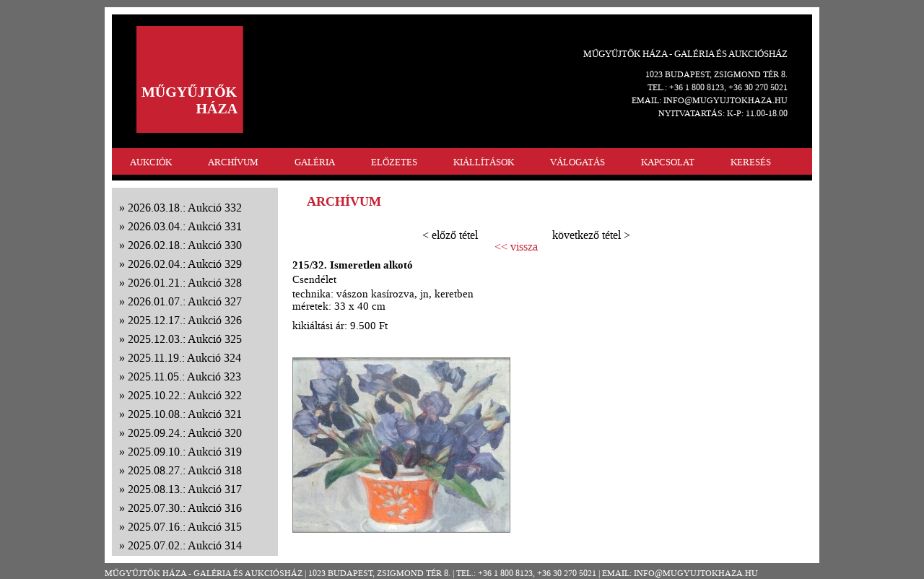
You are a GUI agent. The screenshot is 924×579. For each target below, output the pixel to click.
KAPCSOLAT (668, 162)
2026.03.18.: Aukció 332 (185, 208)
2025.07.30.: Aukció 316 (185, 508)
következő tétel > (591, 235)
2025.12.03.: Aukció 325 (185, 339)
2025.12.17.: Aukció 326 (185, 320)
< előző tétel (450, 235)
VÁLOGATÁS (577, 162)
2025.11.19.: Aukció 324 (184, 358)
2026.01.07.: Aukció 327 (185, 301)
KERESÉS (751, 162)
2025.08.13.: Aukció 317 (185, 489)
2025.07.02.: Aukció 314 (185, 545)
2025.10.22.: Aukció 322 (185, 395)
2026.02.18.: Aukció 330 (185, 245)
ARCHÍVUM (233, 162)
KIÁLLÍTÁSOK (484, 162)
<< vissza (516, 247)
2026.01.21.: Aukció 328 (185, 283)
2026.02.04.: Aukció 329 (185, 264)
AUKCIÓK (151, 162)
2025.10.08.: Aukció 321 (185, 414)
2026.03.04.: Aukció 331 (185, 226)
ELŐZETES (394, 162)
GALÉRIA (315, 162)
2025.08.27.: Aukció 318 (185, 470)
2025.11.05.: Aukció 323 (184, 376)
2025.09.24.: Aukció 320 (185, 433)
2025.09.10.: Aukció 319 (185, 452)
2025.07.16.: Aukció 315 (185, 527)
